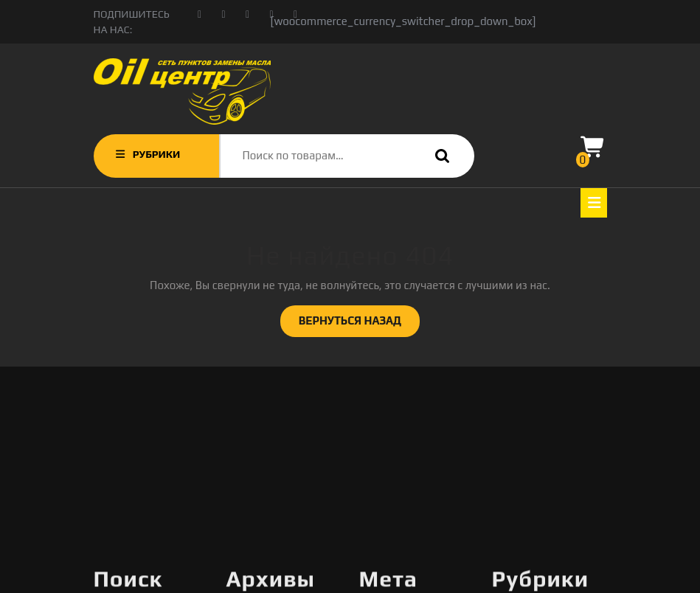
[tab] (594, 203)
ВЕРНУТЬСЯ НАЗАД (359, 325)
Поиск (439, 156)
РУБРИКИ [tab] (147, 154)
